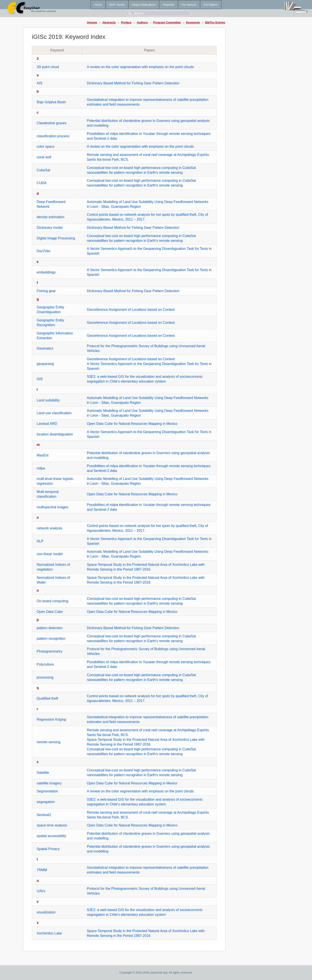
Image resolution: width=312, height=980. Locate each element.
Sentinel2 (44, 815)
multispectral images (52, 507)
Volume (92, 22)
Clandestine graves (51, 123)
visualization (46, 912)
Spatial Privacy (48, 849)
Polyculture (45, 664)
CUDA (41, 183)
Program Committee (167, 22)
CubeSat (43, 170)
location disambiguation (55, 434)
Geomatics (45, 348)
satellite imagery (49, 783)
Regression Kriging (51, 719)
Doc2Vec (44, 251)
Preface (126, 22)
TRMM (42, 870)
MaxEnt (42, 455)
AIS (39, 83)
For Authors (189, 5)
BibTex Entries (215, 22)
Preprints (168, 5)
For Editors (211, 5)
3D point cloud (48, 67)
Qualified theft (47, 698)
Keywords (193, 22)
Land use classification (54, 413)
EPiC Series (117, 5)
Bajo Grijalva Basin (51, 102)
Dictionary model (50, 228)
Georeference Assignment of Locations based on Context (131, 310)
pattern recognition (51, 639)
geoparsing (45, 364)
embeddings (46, 272)
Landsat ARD (47, 424)
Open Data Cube (50, 612)
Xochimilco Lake (49, 933)
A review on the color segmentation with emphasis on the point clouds (140, 67)
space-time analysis (52, 825)
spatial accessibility (51, 836)
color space (45, 146)
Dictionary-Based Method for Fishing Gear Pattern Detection (133, 83)
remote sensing (48, 742)
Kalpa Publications (144, 5)
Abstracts (109, 22)
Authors (142, 22)
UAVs (41, 891)
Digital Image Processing (56, 238)
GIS (40, 379)
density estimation (50, 217)
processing (45, 677)
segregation (46, 802)
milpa (41, 468)
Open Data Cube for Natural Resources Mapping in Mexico (132, 424)
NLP (40, 541)
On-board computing (52, 601)
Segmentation (47, 791)
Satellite (43, 773)
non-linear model (50, 554)
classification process (53, 136)
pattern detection (50, 628)
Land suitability (48, 400)
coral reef (44, 157)
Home (98, 5)
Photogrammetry (49, 651)
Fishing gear (46, 291)
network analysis (49, 528)
